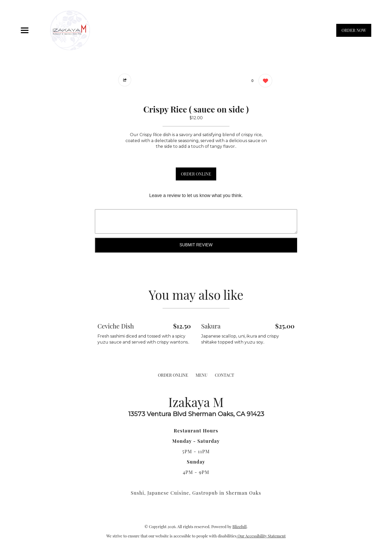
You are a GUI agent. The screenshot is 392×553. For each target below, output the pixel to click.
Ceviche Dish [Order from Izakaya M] (116, 326)
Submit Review (196, 245)
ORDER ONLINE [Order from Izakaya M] (173, 375)
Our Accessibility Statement (261, 536)
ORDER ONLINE (196, 174)
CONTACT (225, 375)
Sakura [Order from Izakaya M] (211, 326)
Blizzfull (239, 527)
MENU (201, 375)
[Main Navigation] (25, 30)
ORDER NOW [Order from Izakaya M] (354, 30)
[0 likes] (264, 81)
